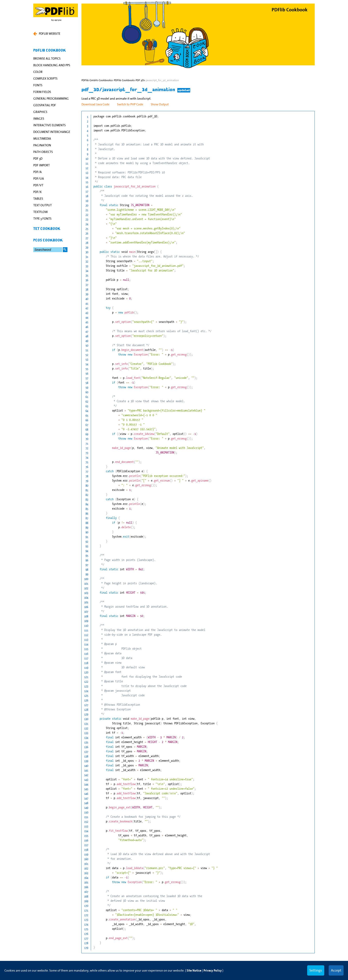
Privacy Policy (213, 971)
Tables (38, 199)
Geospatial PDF (45, 105)
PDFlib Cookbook (50, 50)
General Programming (51, 98)
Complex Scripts (45, 78)
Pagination (42, 145)
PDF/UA (39, 179)
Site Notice (194, 971)
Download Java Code (95, 104)
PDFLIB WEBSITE (47, 34)
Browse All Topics (47, 58)
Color (38, 72)
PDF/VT (38, 185)
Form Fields (42, 92)
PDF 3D (38, 159)
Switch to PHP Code (130, 104)
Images (39, 118)
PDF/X (37, 192)
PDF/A (38, 172)
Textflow (41, 212)
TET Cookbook (47, 229)
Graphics (40, 112)
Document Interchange (52, 132)
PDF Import (42, 165)
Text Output (43, 205)
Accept (336, 970)
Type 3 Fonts (42, 219)
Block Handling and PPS (52, 65)
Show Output (160, 104)
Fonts (38, 85)
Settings (316, 970)
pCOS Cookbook (48, 240)
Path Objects (43, 152)
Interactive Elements (49, 125)
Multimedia (42, 139)
